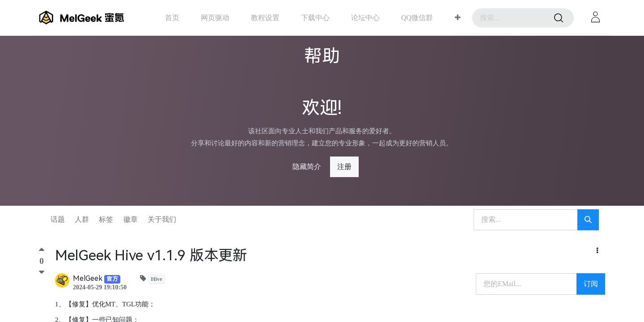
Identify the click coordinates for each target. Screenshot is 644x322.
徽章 (131, 219)
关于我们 (162, 219)
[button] (458, 18)
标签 (106, 219)
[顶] (42, 252)
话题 (58, 219)
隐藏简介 (307, 167)
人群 (82, 219)
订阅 (591, 284)
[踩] (42, 272)
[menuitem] (172, 18)
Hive (157, 279)
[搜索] (559, 18)
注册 (344, 167)
